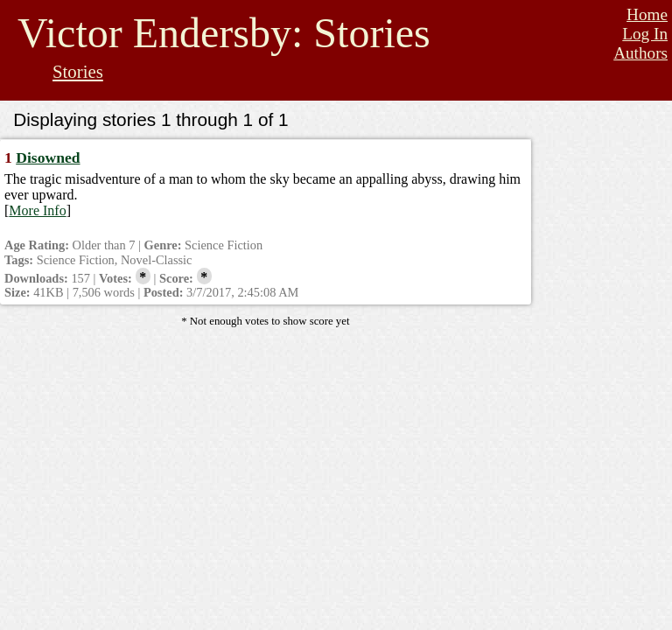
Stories (78, 71)
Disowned (48, 157)
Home (647, 14)
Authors (640, 53)
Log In (645, 34)
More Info (37, 210)
